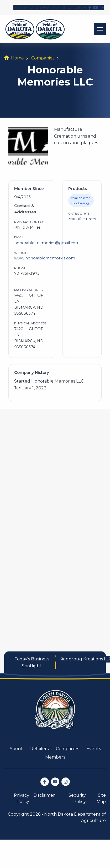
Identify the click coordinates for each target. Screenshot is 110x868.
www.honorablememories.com (45, 258)
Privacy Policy (22, 798)
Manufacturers (82, 219)
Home (17, 58)
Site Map (101, 798)
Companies (43, 58)
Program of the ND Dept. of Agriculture (50, 7)
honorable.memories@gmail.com (47, 243)
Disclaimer (44, 795)
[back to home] (35, 29)
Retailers (39, 749)
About (16, 749)
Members (55, 757)
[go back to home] (55, 713)
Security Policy (77, 798)
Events (94, 749)
